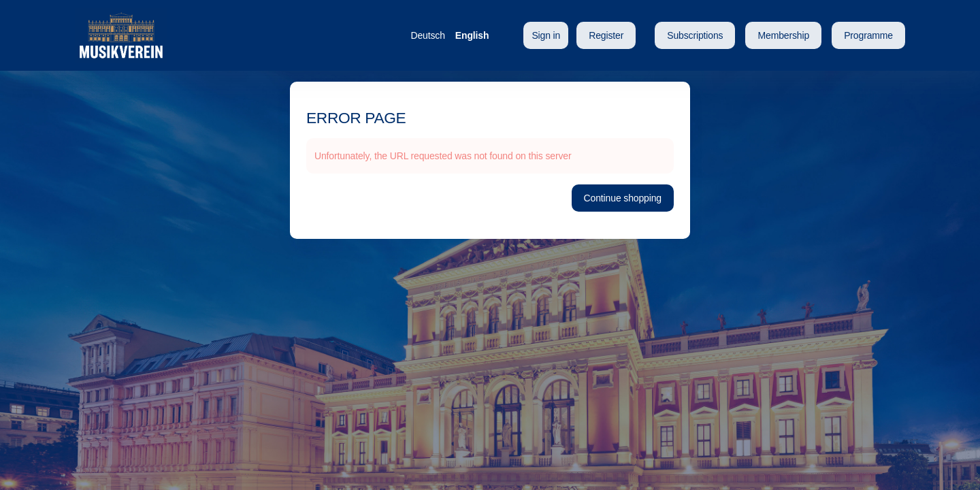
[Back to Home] (211, 35)
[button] (695, 35)
